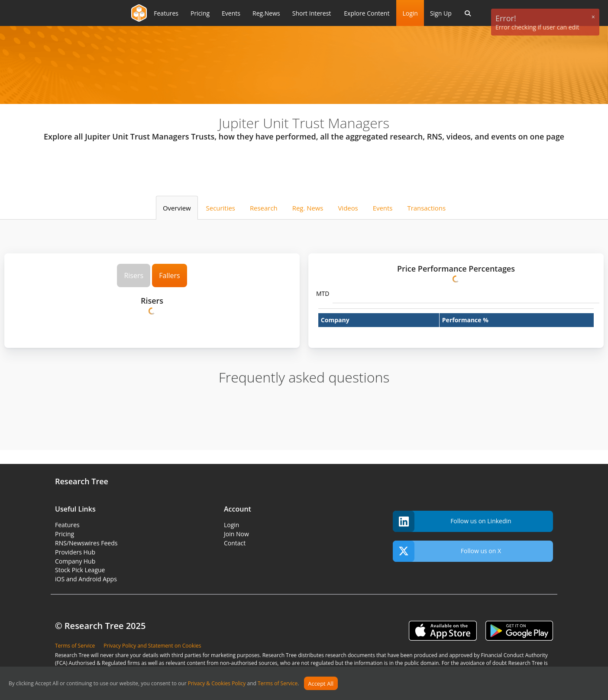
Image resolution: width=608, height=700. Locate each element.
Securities (221, 208)
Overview (177, 208)
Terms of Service (278, 684)
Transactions (426, 208)
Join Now (236, 534)
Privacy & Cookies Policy (217, 684)
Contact (235, 543)
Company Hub (75, 561)
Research (264, 208)
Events (383, 208)
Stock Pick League (80, 570)
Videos (348, 208)
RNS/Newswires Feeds (86, 543)
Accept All (321, 684)
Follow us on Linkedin (452, 521)
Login (410, 13)
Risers (134, 275)
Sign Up (441, 13)
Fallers (169, 275)
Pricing (65, 534)
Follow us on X (447, 551)
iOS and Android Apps (86, 579)
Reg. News (308, 208)
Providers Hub (75, 552)
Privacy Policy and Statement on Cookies (152, 646)
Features (67, 525)
